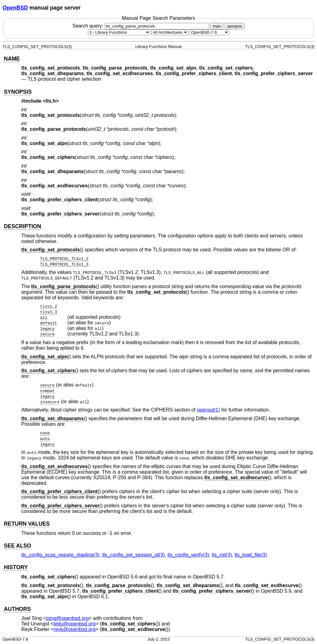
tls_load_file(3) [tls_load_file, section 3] (251, 555)
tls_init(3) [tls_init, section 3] (222, 555)
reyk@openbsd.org (74, 629)
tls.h (51, 101)
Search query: (141, 26)
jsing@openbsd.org (67, 618)
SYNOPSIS (18, 92)
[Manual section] (119, 32)
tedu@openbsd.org (74, 624)
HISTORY (16, 567)
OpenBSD (15, 8)
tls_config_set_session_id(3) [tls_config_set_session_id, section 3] (133, 555)
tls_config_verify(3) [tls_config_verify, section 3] (188, 555)
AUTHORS (17, 609)
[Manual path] (209, 32)
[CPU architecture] (170, 32)
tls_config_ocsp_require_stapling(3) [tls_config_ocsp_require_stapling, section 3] (61, 555)
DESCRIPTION (22, 226)
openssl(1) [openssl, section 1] (208, 410)
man (217, 26)
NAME (12, 59)
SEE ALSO (17, 546)
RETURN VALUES (27, 524)
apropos (235, 26)
